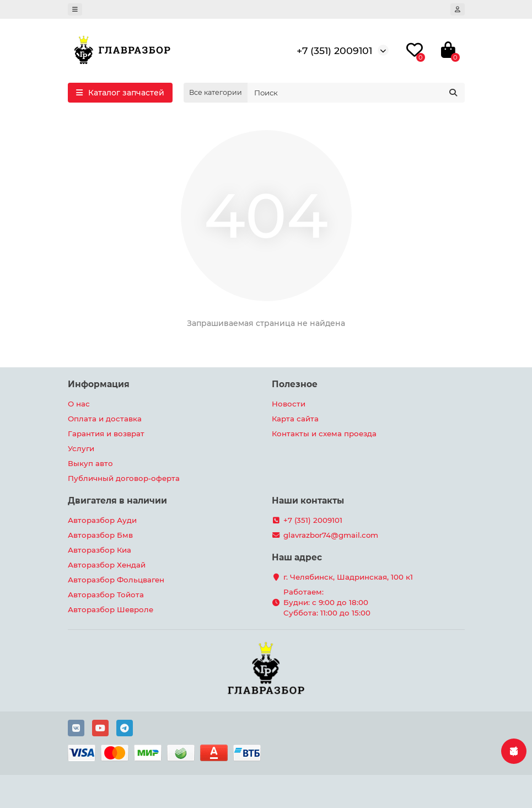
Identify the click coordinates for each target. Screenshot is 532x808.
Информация (99, 384)
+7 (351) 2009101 (334, 50)
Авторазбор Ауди (102, 520)
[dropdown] (75, 9)
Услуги (81, 448)
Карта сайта (295, 419)
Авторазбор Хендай (107, 565)
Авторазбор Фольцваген (116, 580)
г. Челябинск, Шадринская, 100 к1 (348, 577)
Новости (289, 404)
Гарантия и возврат (106, 434)
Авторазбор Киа (100, 550)
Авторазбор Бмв (100, 535)
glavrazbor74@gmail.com (331, 535)
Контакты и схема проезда (324, 434)
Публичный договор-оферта (124, 478)
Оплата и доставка (105, 419)
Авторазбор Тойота (106, 595)
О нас (79, 404)
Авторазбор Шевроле (111, 609)
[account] (458, 9)
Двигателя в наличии (117, 501)
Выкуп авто (90, 463)
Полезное (295, 384)
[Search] (356, 93)
